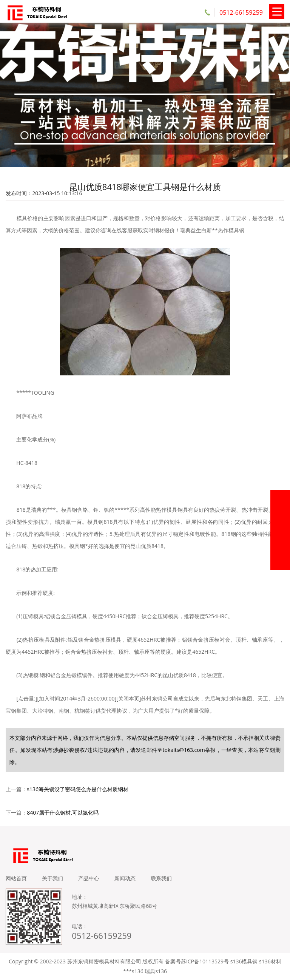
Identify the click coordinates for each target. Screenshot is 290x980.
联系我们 (161, 878)
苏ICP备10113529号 (205, 961)
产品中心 (89, 878)
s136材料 (270, 961)
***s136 (133, 971)
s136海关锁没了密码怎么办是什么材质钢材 (78, 789)
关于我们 (52, 878)
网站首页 (16, 878)
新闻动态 (125, 878)
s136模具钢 (244, 961)
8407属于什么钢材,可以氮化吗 (63, 813)
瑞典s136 (156, 971)
